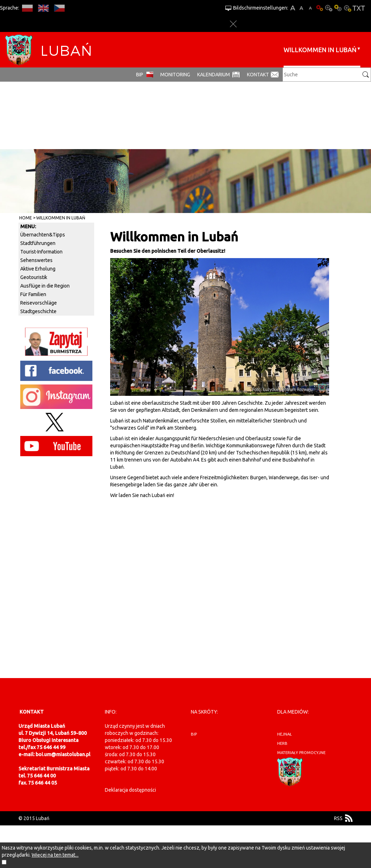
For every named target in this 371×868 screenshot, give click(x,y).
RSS (338, 818)
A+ (293, 8)
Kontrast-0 (329, 8)
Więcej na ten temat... (55, 855)
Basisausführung (319, 8)
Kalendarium (214, 75)
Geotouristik (34, 277)
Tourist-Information (41, 252)
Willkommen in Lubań (320, 50)
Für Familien (33, 294)
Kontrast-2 (347, 8)
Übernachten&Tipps (43, 235)
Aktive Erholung (38, 269)
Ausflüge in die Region (45, 286)
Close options (233, 24)
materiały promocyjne (301, 753)
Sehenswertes (36, 260)
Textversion (359, 8)
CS (59, 8)
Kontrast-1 (338, 8)
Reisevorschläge (39, 303)
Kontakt (258, 75)
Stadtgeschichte (38, 311)
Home (26, 218)
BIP (140, 75)
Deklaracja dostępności (130, 790)
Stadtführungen (38, 243)
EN (43, 8)
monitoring (175, 75)
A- (310, 8)
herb (282, 743)
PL (27, 8)
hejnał (284, 734)
